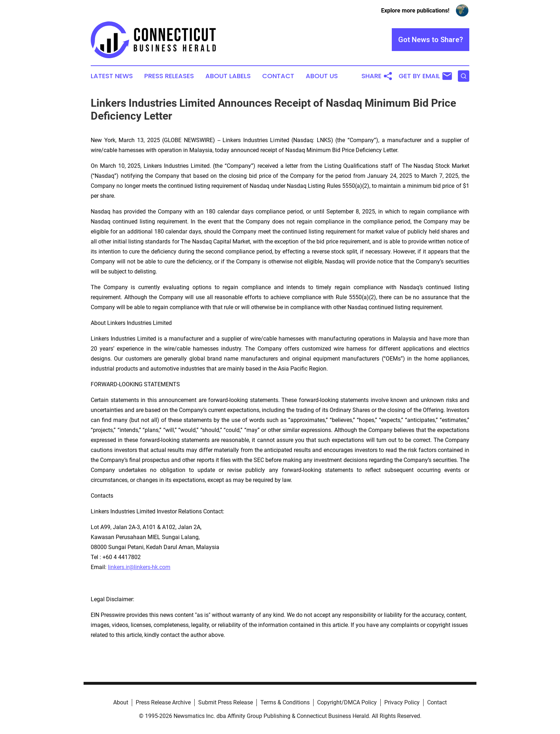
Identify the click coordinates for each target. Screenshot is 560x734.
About (121, 702)
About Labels (228, 76)
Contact (278, 76)
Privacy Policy (402, 702)
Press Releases (169, 76)
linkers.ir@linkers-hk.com (139, 567)
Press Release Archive (163, 702)
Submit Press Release (226, 702)
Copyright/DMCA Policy (347, 702)
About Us (322, 76)
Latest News (112, 76)
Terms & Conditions (285, 702)
